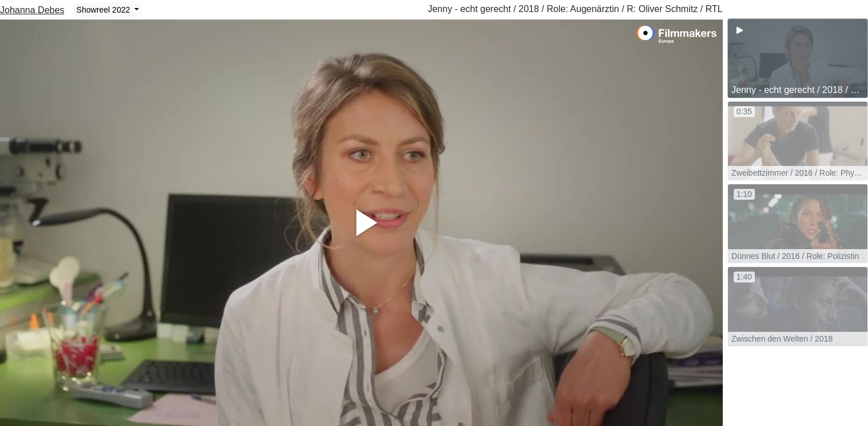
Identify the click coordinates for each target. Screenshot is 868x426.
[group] (798, 58)
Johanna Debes (32, 10)
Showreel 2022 (104, 10)
